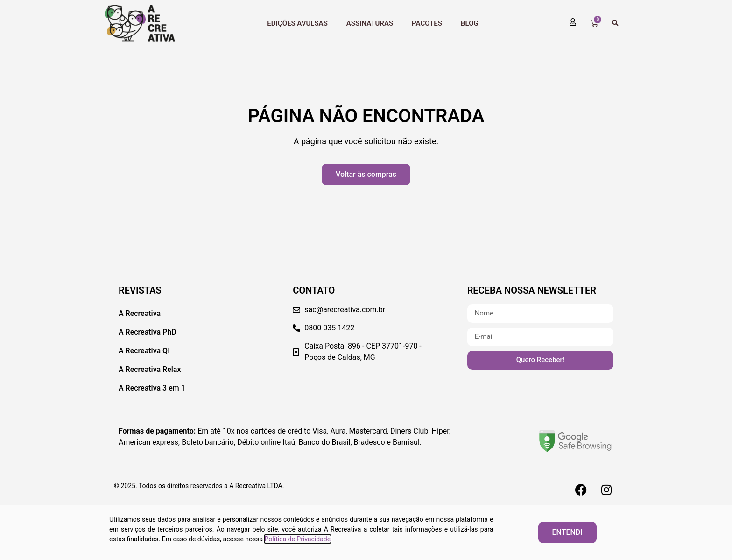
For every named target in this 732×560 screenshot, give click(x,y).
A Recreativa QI (144, 351)
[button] (615, 23)
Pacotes (427, 23)
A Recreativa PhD (148, 332)
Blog (470, 23)
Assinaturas (370, 23)
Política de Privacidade (298, 539)
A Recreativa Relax (150, 369)
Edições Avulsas (297, 23)
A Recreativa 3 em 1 (152, 388)
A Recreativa (140, 313)
